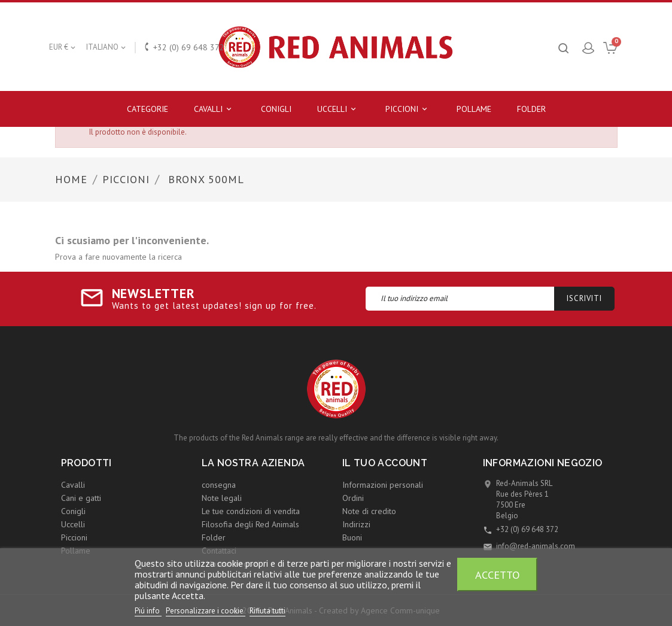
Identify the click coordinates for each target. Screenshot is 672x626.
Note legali (222, 498)
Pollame (474, 109)
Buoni (352, 537)
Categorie (148, 109)
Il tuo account (385, 463)
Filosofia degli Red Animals (250, 524)
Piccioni (408, 109)
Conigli (276, 109)
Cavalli (215, 109)
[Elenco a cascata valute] (63, 47)
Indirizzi (356, 524)
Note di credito (369, 511)
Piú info (148, 611)
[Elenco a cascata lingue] (107, 47)
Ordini (353, 498)
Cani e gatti (81, 498)
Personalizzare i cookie (206, 611)
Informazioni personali (383, 485)
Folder (531, 109)
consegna (219, 485)
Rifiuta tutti (267, 611)
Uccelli (338, 109)
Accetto (498, 575)
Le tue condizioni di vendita (251, 511)
